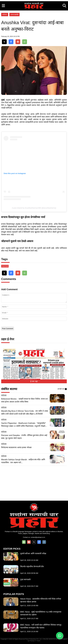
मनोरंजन (5, 15)
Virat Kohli (5, 266)
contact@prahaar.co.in (38, 537)
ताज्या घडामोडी (14, 15)
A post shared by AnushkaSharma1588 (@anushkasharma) (34, 208)
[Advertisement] (34, 483)
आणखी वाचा (62, 389)
